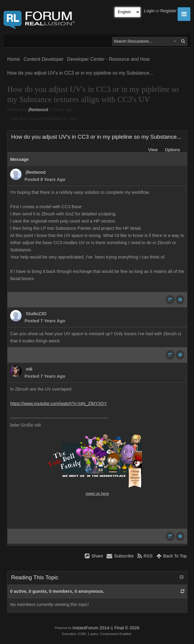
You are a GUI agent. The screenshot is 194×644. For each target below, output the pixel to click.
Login (149, 11)
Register (168, 11)
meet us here (97, 493)
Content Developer (44, 59)
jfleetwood (38, 110)
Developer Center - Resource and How (108, 59)
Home (14, 59)
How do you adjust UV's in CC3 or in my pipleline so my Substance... (80, 73)
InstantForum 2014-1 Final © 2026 (106, 628)
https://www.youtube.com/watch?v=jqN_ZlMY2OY (59, 403)
